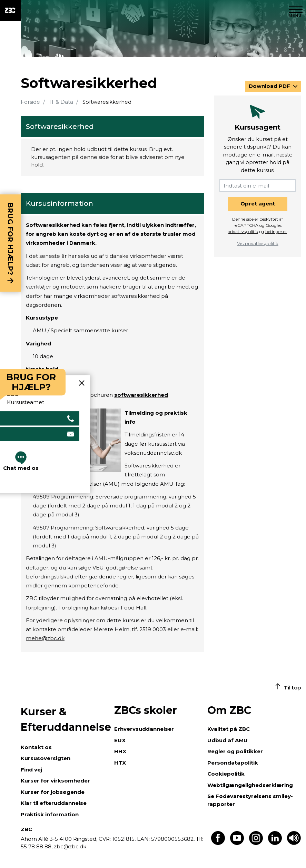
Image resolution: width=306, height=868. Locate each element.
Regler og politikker (235, 751)
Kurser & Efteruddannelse (64, 719)
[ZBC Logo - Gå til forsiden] (10, 10)
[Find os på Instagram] (256, 843)
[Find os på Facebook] (218, 843)
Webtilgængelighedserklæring (250, 785)
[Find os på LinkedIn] (275, 843)
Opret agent (258, 204)
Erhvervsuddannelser (144, 729)
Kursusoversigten (46, 758)
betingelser (276, 231)
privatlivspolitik (243, 231)
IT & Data (61, 102)
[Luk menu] (296, 10)
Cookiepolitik (226, 774)
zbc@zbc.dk (70, 846)
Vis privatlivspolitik (258, 243)
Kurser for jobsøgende (53, 792)
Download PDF (270, 86)
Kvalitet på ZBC (229, 729)
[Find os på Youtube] (237, 843)
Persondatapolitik (233, 763)
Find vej (31, 770)
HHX (120, 751)
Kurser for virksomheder (55, 781)
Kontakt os (36, 747)
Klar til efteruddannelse (54, 803)
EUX (120, 740)
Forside (30, 102)
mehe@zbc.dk (45, 638)
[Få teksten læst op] (294, 843)
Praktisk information (50, 814)
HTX (120, 763)
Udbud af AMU (228, 740)
